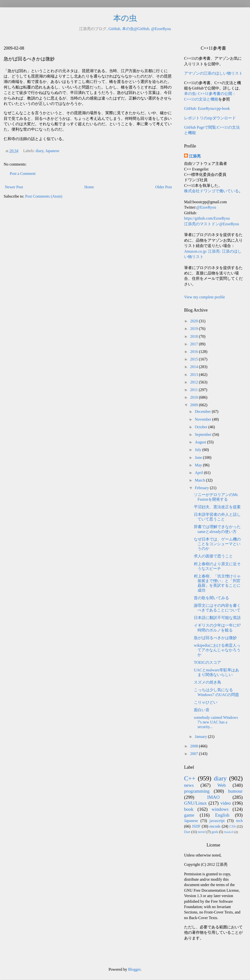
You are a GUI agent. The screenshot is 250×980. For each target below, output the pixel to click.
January (201, 737)
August (201, 442)
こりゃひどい (206, 702)
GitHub (114, 29)
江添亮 (195, 156)
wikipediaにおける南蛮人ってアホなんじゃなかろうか (217, 650)
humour (235, 791)
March (200, 480)
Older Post (164, 187)
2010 (195, 397)
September (204, 434)
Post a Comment (23, 174)
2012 (195, 382)
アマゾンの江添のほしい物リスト (213, 73)
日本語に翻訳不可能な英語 (217, 618)
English (222, 815)
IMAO (213, 797)
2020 (195, 321)
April (199, 473)
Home (89, 187)
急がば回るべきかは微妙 (215, 638)
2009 (195, 405)
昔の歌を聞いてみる (211, 598)
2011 (194, 390)
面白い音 (202, 710)
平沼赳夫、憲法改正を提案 (217, 507)
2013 (195, 375)
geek (215, 832)
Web (222, 785)
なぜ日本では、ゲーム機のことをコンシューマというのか (217, 544)
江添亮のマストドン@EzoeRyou (212, 224)
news (189, 785)
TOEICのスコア (207, 662)
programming (197, 791)
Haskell (229, 832)
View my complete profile (204, 297)
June (199, 457)
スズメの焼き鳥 (208, 682)
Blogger (134, 969)
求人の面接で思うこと (213, 556)
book (189, 809)
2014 (195, 367)
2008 (195, 746)
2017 (195, 344)
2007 (195, 754)
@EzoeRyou (161, 29)
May (199, 465)
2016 (195, 352)
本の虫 (125, 18)
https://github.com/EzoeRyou (207, 218)
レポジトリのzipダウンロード (210, 118)
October (202, 427)
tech (239, 821)
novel (202, 832)
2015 (195, 359)
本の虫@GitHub (136, 29)
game (189, 815)
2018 (195, 336)
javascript (217, 821)
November (204, 419)
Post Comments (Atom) (44, 196)
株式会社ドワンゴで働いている (211, 191)
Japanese (52, 151)
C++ (190, 778)
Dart (187, 832)
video (226, 803)
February (202, 488)
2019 (195, 329)
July (199, 450)
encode (215, 826)
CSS (233, 826)
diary (40, 151)
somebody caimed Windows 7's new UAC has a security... (216, 722)
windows (220, 809)
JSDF (196, 826)
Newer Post (14, 187)
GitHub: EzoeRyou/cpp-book (207, 108)
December (203, 411)
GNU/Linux (195, 803)
